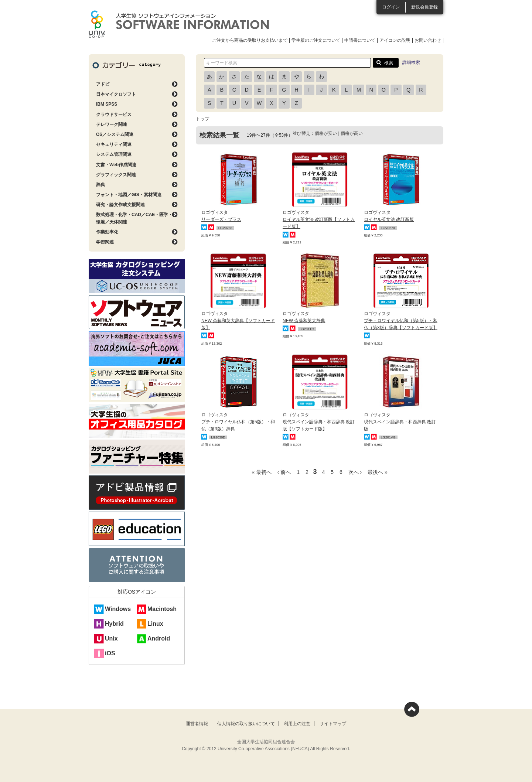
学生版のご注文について (316, 40)
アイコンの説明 (395, 40)
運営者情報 (197, 724)
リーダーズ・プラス (221, 219)
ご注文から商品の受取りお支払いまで (250, 40)
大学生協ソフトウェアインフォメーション (179, 24)
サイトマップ (333, 724)
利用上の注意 (297, 724)
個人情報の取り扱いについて (246, 724)
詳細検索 (411, 62)
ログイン (391, 7)
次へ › (355, 472)
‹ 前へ (284, 472)
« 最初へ (262, 472)
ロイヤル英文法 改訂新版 (389, 219)
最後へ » (378, 472)
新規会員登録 (424, 7)
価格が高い (352, 133)
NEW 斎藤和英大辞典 (304, 321)
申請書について (360, 40)
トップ (202, 119)
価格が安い (326, 133)
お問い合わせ (428, 40)
